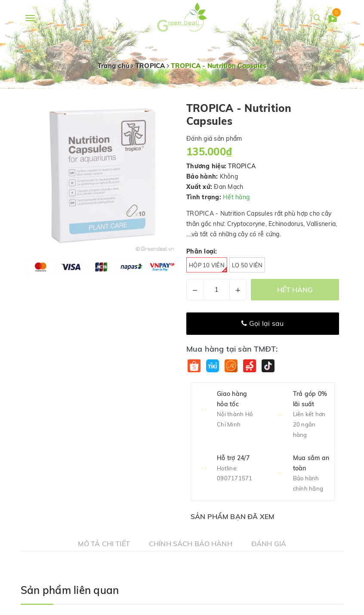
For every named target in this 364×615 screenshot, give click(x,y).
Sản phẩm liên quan (70, 590)
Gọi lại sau (262, 323)
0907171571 (235, 478)
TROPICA (242, 166)
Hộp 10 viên (208, 267)
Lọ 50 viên (247, 265)
